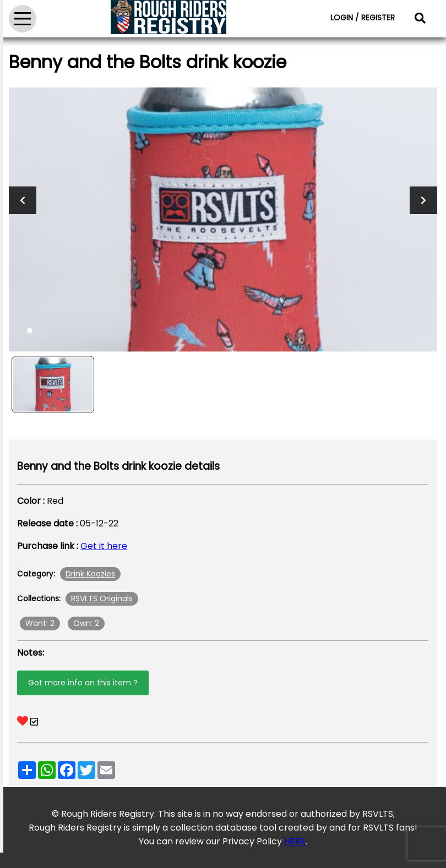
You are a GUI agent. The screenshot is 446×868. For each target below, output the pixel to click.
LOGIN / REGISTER (363, 18)
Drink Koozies (90, 574)
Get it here (104, 546)
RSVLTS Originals (102, 598)
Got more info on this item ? (83, 683)
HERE (295, 841)
